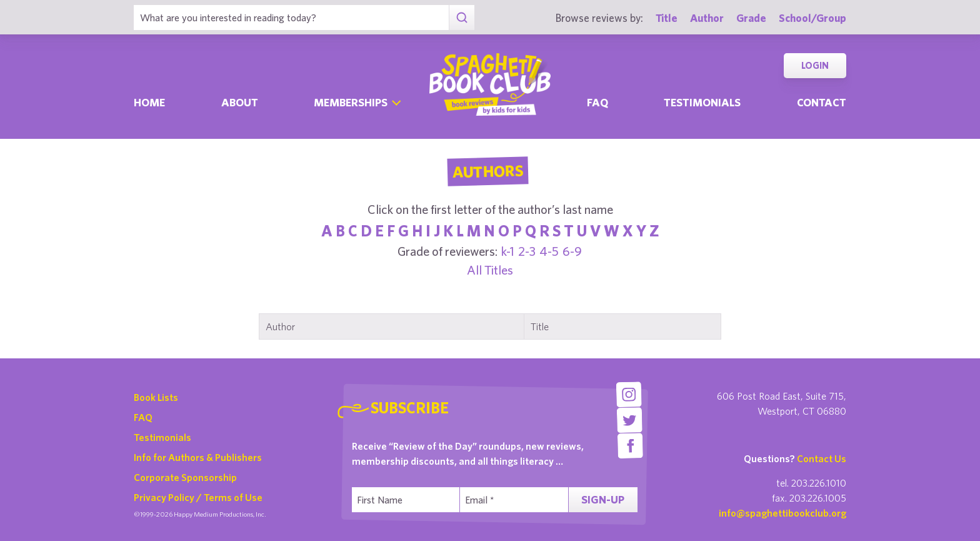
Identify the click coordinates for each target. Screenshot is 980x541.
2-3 (527, 251)
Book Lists (156, 397)
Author (707, 18)
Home (149, 102)
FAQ (143, 417)
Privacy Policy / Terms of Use (198, 497)
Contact (822, 102)
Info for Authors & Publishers (198, 457)
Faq (597, 102)
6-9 (572, 251)
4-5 (549, 251)
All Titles (490, 270)
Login (815, 65)
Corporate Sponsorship (185, 477)
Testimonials (702, 102)
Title (667, 18)
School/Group (812, 18)
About (240, 102)
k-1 (508, 251)
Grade (751, 18)
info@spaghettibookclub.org (782, 513)
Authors (487, 171)
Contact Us (822, 458)
